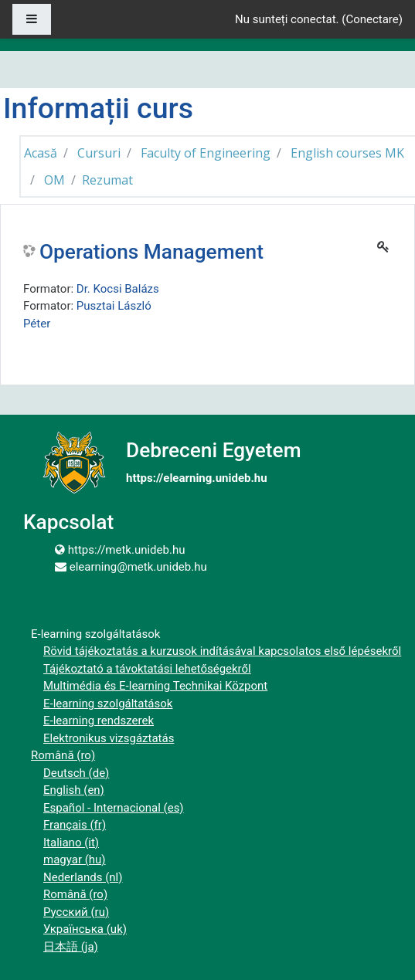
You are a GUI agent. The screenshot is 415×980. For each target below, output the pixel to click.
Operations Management (151, 252)
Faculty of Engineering (206, 153)
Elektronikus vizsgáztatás (109, 738)
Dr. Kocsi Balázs (118, 289)
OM (54, 180)
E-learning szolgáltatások (108, 704)
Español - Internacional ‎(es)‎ (114, 808)
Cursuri (99, 153)
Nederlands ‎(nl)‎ (83, 877)
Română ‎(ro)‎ (63, 755)
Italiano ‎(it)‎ (71, 843)
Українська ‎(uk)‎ (85, 929)
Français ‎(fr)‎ (75, 825)
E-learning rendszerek (99, 721)
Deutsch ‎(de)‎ (76, 773)
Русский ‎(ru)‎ (76, 912)
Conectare (372, 19)
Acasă (41, 153)
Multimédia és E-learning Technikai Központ (155, 686)
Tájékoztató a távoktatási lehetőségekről (147, 669)
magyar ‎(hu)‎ (75, 860)
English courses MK (347, 153)
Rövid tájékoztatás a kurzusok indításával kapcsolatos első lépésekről (222, 651)
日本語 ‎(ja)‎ (71, 947)
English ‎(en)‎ (74, 790)
